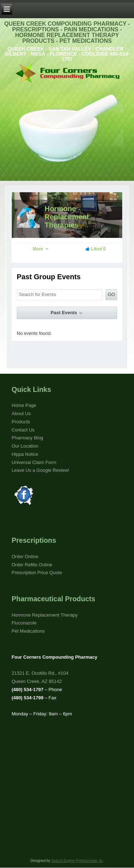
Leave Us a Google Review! (41, 470)
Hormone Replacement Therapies (67, 217)
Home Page (24, 405)
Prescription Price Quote (37, 573)
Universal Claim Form (34, 462)
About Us (21, 413)
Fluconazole (24, 623)
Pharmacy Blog (28, 438)
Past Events (67, 313)
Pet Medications (28, 631)
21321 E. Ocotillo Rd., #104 (40, 673)
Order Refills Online (32, 565)
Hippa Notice (25, 454)
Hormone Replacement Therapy (45, 615)
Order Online (25, 556)
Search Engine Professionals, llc (77, 861)
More (41, 249)
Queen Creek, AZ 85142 (37, 681)
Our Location (25, 446)
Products (21, 422)
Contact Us (23, 430)
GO (111, 294)
